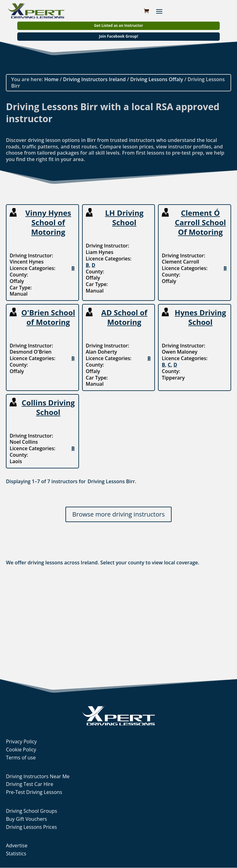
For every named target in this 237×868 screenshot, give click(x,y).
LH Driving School (124, 218)
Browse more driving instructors (118, 514)
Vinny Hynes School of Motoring (48, 222)
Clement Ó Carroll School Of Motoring (200, 222)
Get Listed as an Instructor (119, 25)
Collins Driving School (48, 407)
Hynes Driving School (200, 317)
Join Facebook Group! (119, 36)
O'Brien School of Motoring (48, 317)
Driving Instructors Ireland (94, 79)
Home (51, 79)
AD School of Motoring (124, 317)
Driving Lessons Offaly (157, 79)
